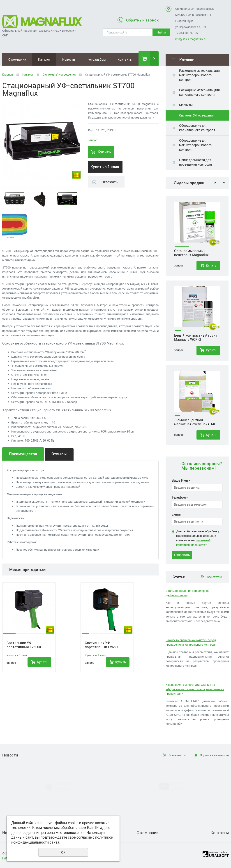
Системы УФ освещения (197, 115)
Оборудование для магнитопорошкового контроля (195, 145)
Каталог (44, 59)
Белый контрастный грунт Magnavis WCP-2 (196, 339)
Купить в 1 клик (105, 167)
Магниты (186, 105)
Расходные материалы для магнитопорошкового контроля (199, 75)
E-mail (177, 514)
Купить (211, 268)
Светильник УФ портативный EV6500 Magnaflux (102, 645)
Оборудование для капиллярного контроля (197, 128)
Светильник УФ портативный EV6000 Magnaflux (24, 645)
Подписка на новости (214, 755)
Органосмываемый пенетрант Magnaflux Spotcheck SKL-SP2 (191, 255)
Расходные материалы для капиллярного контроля (199, 92)
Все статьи (214, 577)
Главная (8, 74)
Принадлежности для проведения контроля (195, 162)
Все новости (177, 755)
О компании (17, 59)
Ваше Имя (181, 480)
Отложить (110, 182)
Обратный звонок (142, 20)
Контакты (125, 59)
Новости (69, 59)
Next (224, 183)
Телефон (180, 497)
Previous (215, 183)
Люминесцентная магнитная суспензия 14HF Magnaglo (196, 424)
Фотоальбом (96, 59)
